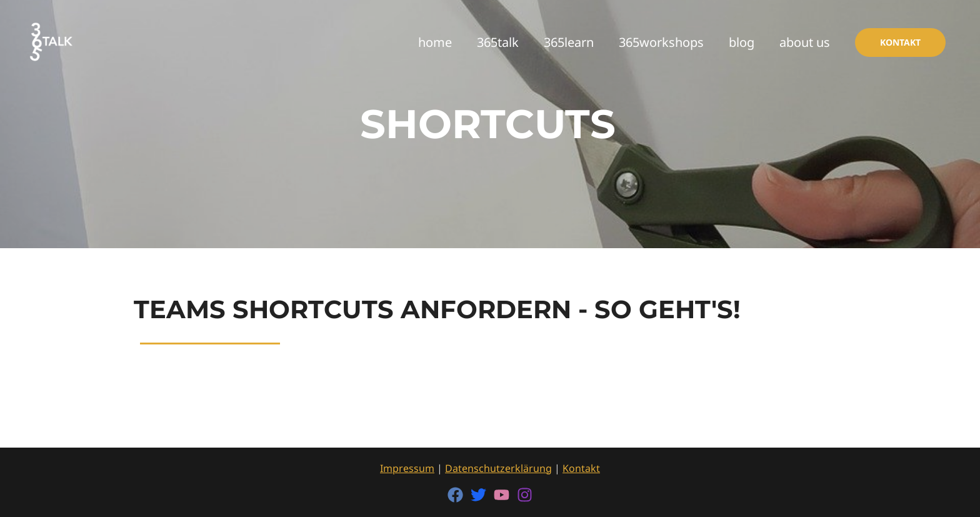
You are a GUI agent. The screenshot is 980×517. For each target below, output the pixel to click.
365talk (498, 42)
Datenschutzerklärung (498, 468)
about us (805, 42)
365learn (569, 42)
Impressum (407, 468)
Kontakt (581, 468)
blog (742, 42)
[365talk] (52, 41)
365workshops (661, 42)
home (435, 42)
